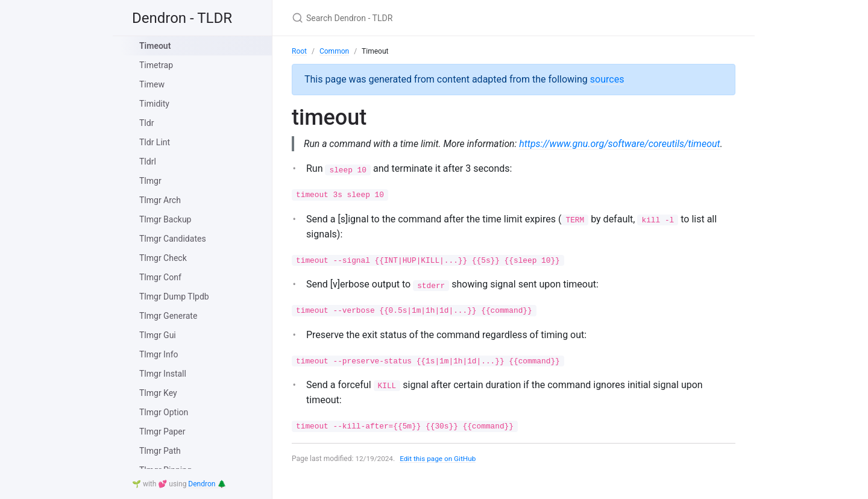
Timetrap (156, 65)
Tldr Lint (155, 142)
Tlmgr (150, 181)
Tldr (146, 123)
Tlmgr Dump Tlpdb (174, 297)
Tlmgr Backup (165, 219)
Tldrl (148, 162)
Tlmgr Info (159, 354)
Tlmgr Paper (162, 432)
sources (607, 79)
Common (334, 51)
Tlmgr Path (160, 451)
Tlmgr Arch (160, 200)
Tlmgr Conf (160, 277)
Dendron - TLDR (182, 18)
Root (299, 51)
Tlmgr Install (163, 374)
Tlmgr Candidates (173, 239)
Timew (152, 84)
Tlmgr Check (163, 258)
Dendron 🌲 (207, 484)
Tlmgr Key (158, 393)
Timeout (155, 46)
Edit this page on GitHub (439, 474)
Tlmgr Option (164, 412)
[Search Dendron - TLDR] (434, 18)
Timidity (154, 104)
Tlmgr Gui (158, 335)
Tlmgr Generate (168, 316)
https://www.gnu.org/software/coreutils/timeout (404, 159)
